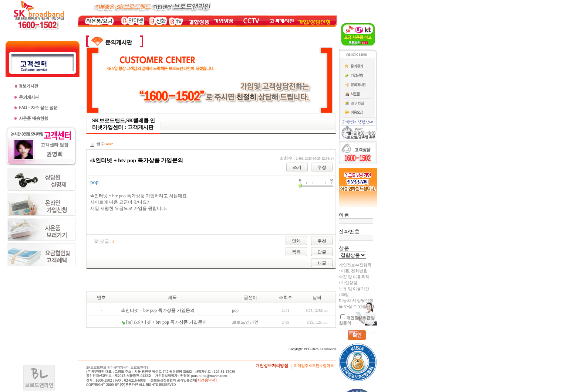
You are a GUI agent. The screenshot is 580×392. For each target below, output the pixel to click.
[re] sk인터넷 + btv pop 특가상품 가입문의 (166, 322)
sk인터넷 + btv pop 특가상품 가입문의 (158, 310)
